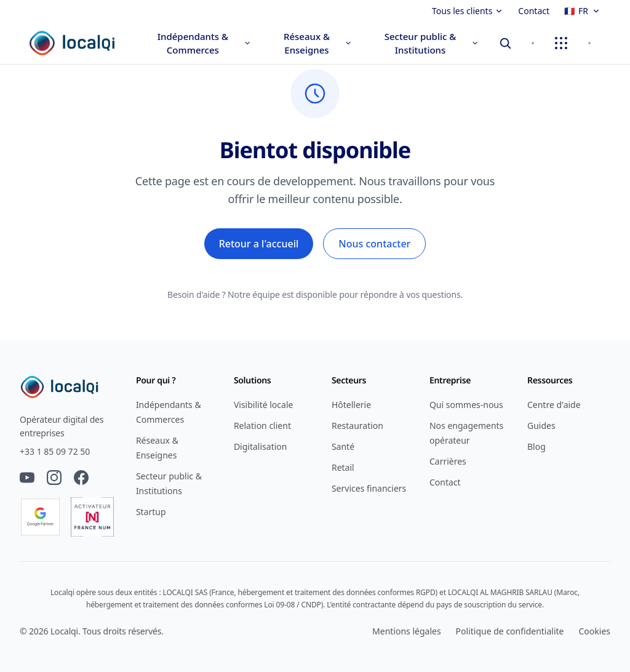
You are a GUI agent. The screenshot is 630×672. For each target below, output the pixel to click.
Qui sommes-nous (466, 405)
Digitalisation (261, 446)
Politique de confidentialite (510, 631)
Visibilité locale (264, 405)
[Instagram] (54, 478)
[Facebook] (81, 478)
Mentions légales (407, 631)
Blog (536, 446)
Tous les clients (468, 11)
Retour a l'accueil (259, 244)
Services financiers (369, 488)
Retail (343, 467)
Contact (534, 11)
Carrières (448, 461)
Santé (343, 446)
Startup (151, 512)
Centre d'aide (554, 405)
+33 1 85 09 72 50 (55, 451)
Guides (541, 426)
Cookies (595, 631)
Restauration (357, 426)
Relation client (262, 426)
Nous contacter (374, 244)
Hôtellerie (351, 405)
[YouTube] (27, 478)
